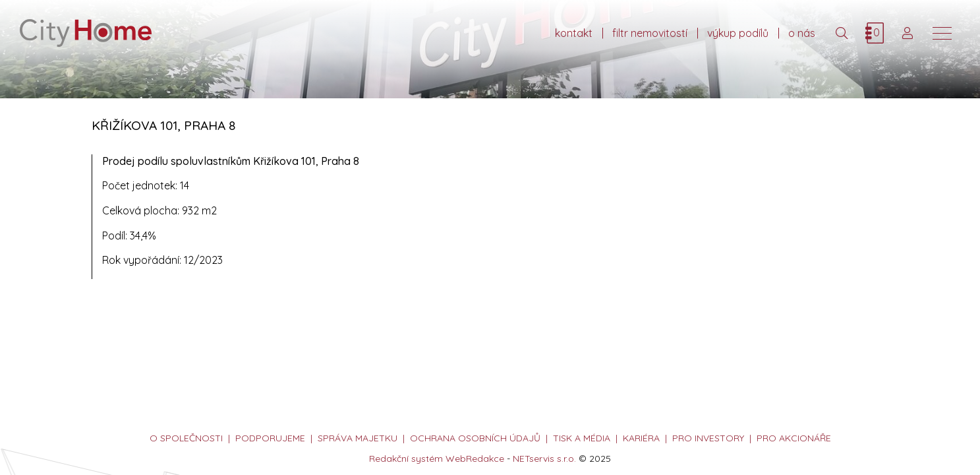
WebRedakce (475, 459)
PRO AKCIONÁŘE (794, 438)
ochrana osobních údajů (475, 438)
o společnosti (186, 438)
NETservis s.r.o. (544, 459)
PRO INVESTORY (708, 438)
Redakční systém (406, 459)
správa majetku (358, 438)
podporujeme (270, 438)
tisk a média (582, 438)
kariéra (641, 438)
